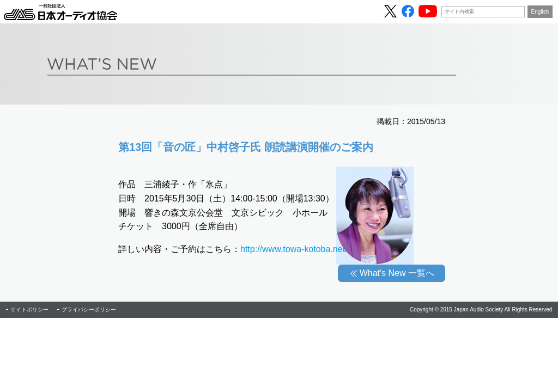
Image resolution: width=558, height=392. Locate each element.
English (540, 12)
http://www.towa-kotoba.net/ (294, 249)
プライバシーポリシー (89, 310)
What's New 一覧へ (397, 273)
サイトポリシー (29, 310)
